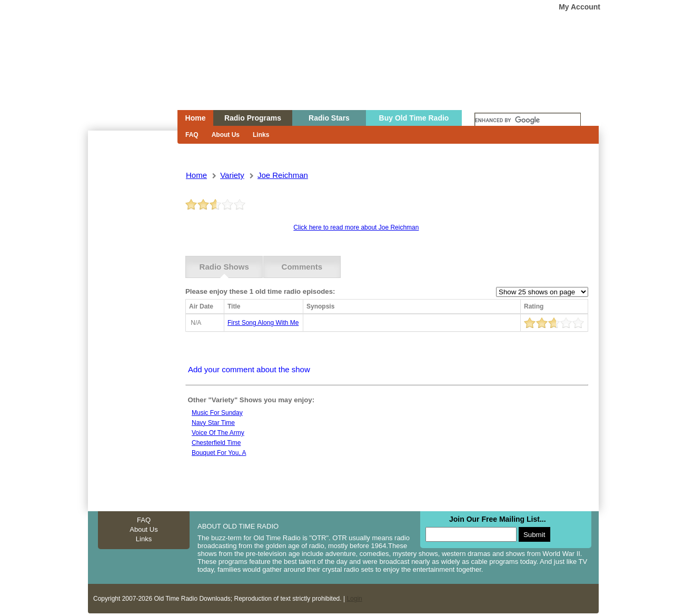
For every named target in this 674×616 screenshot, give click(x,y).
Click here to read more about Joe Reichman (356, 227)
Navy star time (213, 423)
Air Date (201, 306)
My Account (579, 7)
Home (125, 75)
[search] (528, 121)
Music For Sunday (217, 413)
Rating (534, 306)
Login (354, 599)
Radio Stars (329, 118)
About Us (226, 135)
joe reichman (283, 175)
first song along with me (263, 323)
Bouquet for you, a (219, 453)
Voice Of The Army (218, 433)
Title (234, 306)
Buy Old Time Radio (414, 118)
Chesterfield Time (216, 443)
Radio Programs (253, 118)
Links (261, 135)
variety (232, 175)
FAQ (192, 135)
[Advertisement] (132, 320)
